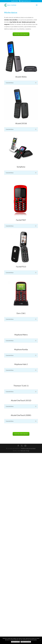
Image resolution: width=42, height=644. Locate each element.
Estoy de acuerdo (15, 642)
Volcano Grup (25, 451)
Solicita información (21, 34)
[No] (40, 640)
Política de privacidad (28, 449)
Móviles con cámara (15, 24)
